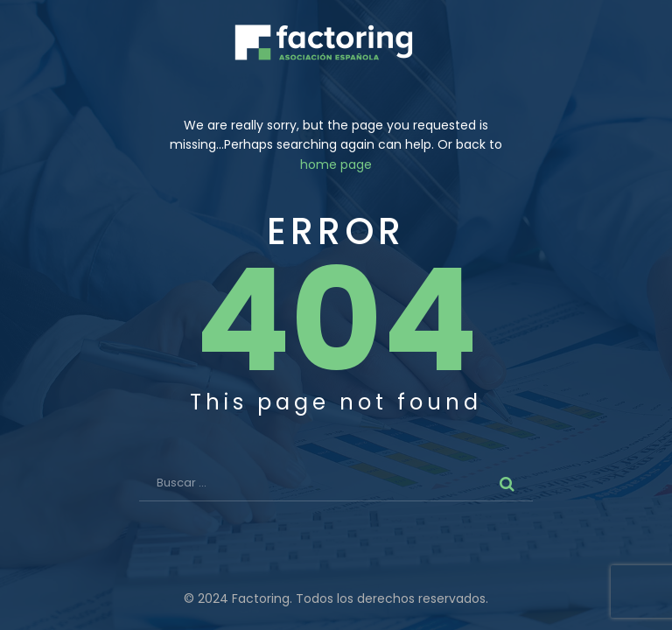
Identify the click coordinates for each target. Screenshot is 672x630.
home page (336, 164)
